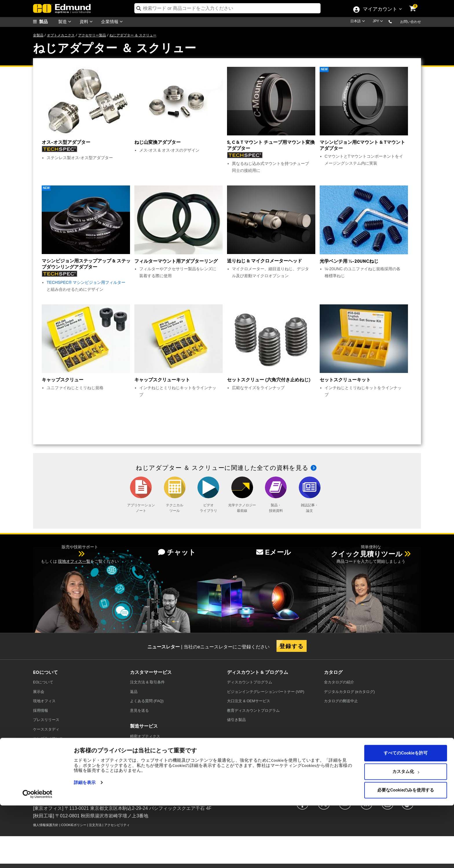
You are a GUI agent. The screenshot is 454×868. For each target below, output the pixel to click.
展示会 (39, 692)
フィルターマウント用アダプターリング (176, 261)
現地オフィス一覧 (74, 561)
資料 (87, 22)
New (324, 69)
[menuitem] (47, 22)
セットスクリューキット (345, 379)
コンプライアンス (48, 739)
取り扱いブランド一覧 (52, 757)
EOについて (43, 682)
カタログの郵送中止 (341, 701)
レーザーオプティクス (149, 755)
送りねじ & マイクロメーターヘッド (264, 261)
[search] (227, 8)
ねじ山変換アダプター (158, 142)
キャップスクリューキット (162, 379)
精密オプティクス (145, 736)
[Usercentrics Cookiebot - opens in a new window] (37, 856)
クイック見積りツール (367, 554)
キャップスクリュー (63, 379)
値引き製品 (236, 720)
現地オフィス (44, 701)
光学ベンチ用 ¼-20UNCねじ (349, 261)
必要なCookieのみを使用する (406, 853)
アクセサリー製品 (92, 35)
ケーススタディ (46, 729)
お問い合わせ (411, 22)
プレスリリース (46, 720)
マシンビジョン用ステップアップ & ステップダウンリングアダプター (86, 264)
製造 (66, 22)
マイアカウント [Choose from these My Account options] (380, 10)
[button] (395, 21)
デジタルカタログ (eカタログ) (349, 692)
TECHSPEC (44, 748)
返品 (134, 692)
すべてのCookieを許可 (406, 816)
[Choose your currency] (379, 22)
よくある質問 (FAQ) (147, 701)
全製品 (38, 35)
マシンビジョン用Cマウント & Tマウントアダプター (362, 145)
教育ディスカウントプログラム (253, 710)
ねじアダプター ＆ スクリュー (133, 35)
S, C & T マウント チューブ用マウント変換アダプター (271, 145)
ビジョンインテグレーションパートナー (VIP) (266, 692)
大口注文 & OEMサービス (249, 701)
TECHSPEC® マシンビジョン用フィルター (86, 282)
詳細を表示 (85, 845)
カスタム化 (406, 834)
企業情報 (113, 22)
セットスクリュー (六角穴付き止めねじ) (269, 379)
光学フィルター (143, 745)
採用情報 (41, 710)
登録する (292, 646)
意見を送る (139, 710)
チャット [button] (177, 552)
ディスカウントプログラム (250, 682)
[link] (416, 4)
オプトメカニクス (61, 35)
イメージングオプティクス (153, 764)
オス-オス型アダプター (66, 142)
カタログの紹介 (339, 682)
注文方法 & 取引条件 (147, 682)
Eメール (274, 552)
